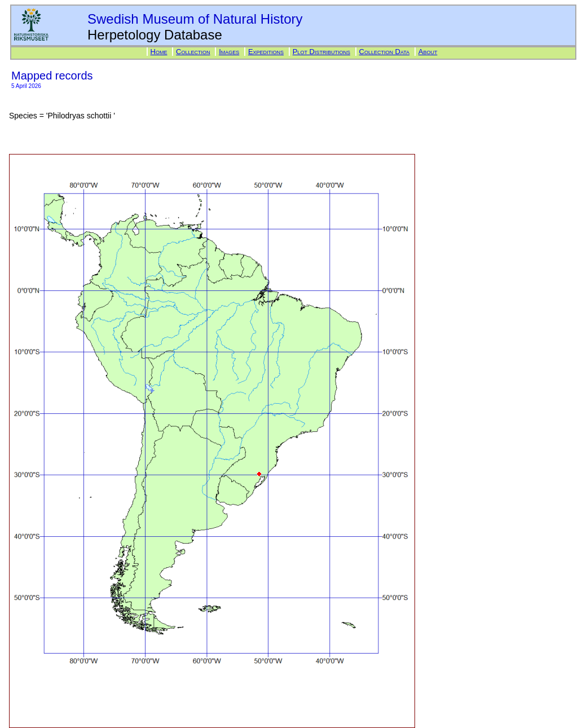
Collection (193, 52)
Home (159, 52)
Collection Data (385, 52)
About (428, 52)
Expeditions (266, 52)
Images (229, 52)
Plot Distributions (321, 52)
